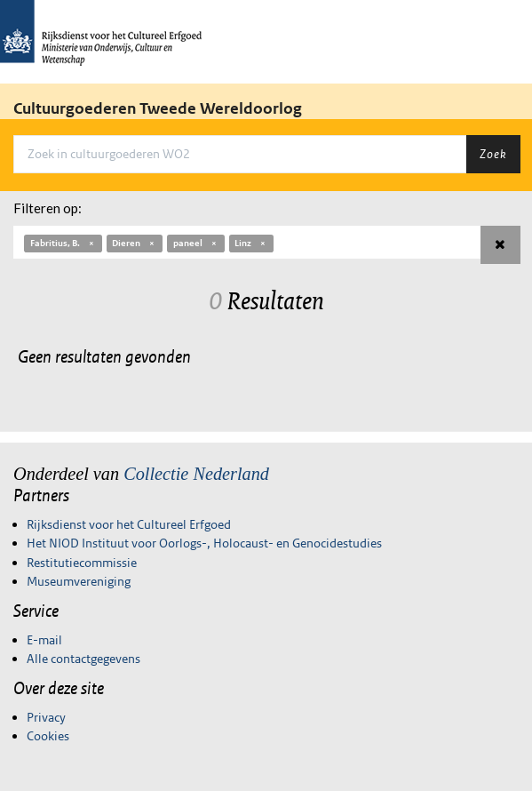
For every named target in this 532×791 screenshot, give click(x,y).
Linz (251, 243)
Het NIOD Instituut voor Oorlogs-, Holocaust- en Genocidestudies (204, 543)
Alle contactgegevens (83, 659)
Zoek (493, 154)
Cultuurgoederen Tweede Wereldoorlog (158, 108)
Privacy (46, 717)
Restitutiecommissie (82, 563)
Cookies (48, 736)
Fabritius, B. (63, 243)
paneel (196, 243)
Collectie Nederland (196, 474)
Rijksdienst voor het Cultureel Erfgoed (129, 524)
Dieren (134, 243)
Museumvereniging (79, 581)
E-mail (44, 640)
